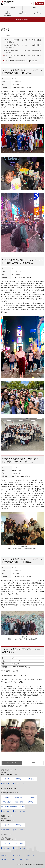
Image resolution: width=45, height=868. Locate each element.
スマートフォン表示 (12, 763)
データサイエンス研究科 (19, 807)
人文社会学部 (31, 797)
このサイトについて (24, 860)
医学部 (7, 779)
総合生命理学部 (19, 802)
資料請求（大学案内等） (7, 15)
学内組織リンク (5, 860)
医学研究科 (19, 779)
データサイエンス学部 (7, 807)
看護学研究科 (31, 779)
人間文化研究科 (7, 802)
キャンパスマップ (20, 784)
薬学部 (7, 825)
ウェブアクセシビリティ (28, 855)
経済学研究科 (19, 797)
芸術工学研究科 (19, 843)
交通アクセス (38, 14)
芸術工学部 (7, 843)
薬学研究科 (19, 825)
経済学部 (7, 797)
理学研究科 (31, 802)
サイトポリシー (5, 855)
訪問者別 (13, 8)
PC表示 (34, 763)
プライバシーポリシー (15, 855)
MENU (35, 8)
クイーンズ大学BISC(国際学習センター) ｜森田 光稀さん (21, 61)
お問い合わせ (22, 14)
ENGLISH (41, 3)
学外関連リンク (14, 860)
